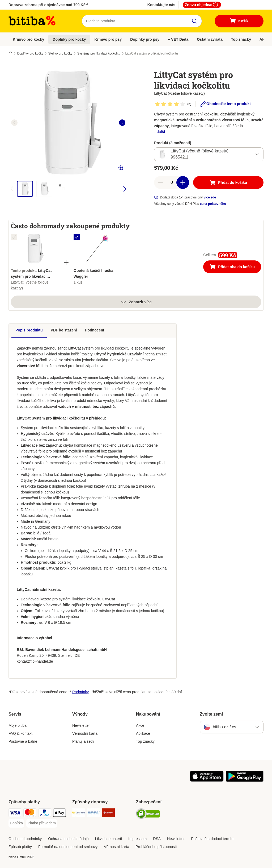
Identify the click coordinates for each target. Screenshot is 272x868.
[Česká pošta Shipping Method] (79, 814)
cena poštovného (213, 204)
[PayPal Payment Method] (45, 814)
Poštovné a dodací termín (212, 839)
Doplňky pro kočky (69, 39)
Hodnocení (95, 330)
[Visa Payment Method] (15, 814)
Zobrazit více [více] (136, 302)
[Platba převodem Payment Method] (42, 823)
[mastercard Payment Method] (30, 814)
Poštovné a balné (23, 741)
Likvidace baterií (109, 839)
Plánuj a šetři (83, 741)
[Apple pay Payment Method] (59, 814)
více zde (210, 197)
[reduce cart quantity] (160, 182)
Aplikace (143, 733)
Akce (140, 725)
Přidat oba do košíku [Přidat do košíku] (235, 267)
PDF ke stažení (64, 330)
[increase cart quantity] (183, 182)
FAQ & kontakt (20, 733)
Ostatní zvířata (210, 39)
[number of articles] (172, 182)
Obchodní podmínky (25, 839)
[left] (14, 123)
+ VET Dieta (178, 39)
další (161, 132)
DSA (157, 839)
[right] (122, 123)
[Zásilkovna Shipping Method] (108, 814)
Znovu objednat (202, 5)
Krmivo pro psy (108, 39)
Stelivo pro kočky (60, 53)
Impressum (137, 839)
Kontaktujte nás (161, 5)
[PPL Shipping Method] (93, 814)
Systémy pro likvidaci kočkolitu (99, 53)
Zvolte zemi (211, 714)
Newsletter (81, 725)
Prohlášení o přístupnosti (156, 847)
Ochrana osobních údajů (68, 839)
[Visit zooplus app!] (207, 780)
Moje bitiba (18, 725)
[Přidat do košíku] (228, 182)
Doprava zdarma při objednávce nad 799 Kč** (48, 5)
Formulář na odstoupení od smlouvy (68, 847)
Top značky (241, 39)
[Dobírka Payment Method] (16, 823)
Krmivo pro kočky (28, 39)
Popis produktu (29, 330)
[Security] (148, 815)
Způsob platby (20, 847)
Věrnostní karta (85, 733)
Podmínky (80, 692)
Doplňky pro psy (145, 39)
